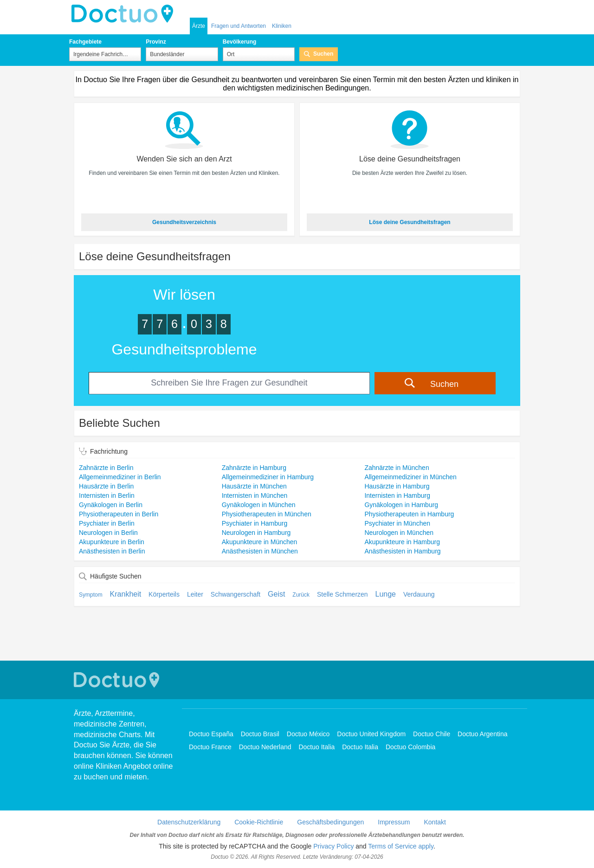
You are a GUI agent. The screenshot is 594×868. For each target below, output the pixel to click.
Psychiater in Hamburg (255, 523)
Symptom (91, 595)
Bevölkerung (240, 42)
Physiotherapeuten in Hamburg (409, 514)
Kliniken (282, 26)
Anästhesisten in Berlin (112, 551)
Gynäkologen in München (259, 505)
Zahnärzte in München (397, 468)
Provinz (156, 42)
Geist (276, 594)
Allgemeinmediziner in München (410, 477)
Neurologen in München (399, 533)
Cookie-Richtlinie (259, 822)
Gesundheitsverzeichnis (184, 222)
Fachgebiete (85, 42)
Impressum (394, 822)
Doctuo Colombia (410, 747)
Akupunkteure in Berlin (112, 542)
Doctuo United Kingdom (371, 734)
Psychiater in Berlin (107, 523)
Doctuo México (308, 734)
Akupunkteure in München (260, 542)
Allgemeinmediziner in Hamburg (268, 477)
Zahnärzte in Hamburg (254, 468)
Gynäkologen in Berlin (111, 505)
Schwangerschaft (236, 594)
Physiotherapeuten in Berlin (119, 514)
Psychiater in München (397, 523)
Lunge (386, 594)
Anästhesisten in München (260, 551)
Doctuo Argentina (482, 734)
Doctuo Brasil (260, 734)
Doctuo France (210, 747)
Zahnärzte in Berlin (106, 468)
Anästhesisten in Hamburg (402, 551)
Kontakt (435, 822)
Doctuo (125, 14)
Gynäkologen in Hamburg (401, 505)
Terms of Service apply (401, 846)
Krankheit (126, 594)
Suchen (323, 54)
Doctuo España (211, 734)
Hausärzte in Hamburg (397, 486)
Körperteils (164, 594)
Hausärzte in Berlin (106, 486)
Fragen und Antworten (239, 26)
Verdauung (419, 594)
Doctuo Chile (432, 734)
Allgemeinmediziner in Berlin (120, 477)
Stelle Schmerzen (342, 594)
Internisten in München (255, 495)
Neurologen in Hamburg (256, 533)
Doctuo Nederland (265, 747)
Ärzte (199, 26)
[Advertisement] (297, 640)
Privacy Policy (333, 846)
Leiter (195, 594)
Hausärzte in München (254, 486)
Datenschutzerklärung (189, 822)
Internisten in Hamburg (397, 495)
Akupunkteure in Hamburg (402, 542)
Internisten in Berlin (107, 495)
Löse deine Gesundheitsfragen (410, 222)
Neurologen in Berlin (108, 533)
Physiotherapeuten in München (267, 514)
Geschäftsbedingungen (330, 822)
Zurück (301, 595)
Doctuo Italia (316, 747)
